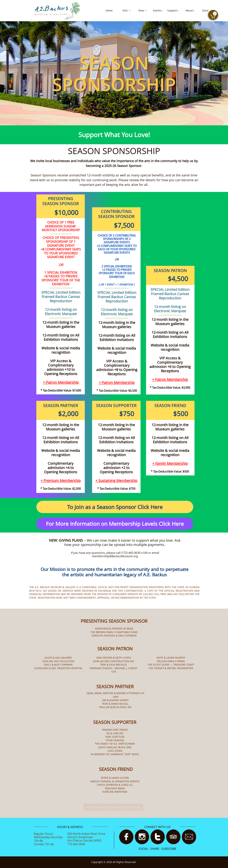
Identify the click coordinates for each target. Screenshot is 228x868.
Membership (68, 382)
